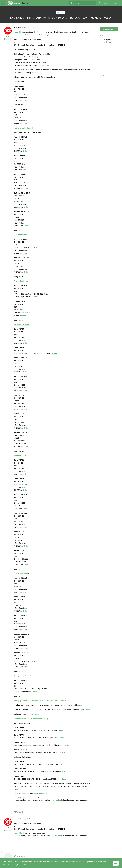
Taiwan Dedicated (21, 281)
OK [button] (116, 863)
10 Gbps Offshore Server (37, 714)
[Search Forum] (83, 3)
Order (25, 100)
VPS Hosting (56, 800)
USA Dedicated (20, 235)
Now (103, 76)
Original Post (106, 36)
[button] (31, 865)
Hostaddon (18, 32)
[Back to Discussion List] (3, 3)
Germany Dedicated (22, 324)
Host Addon (18, 798)
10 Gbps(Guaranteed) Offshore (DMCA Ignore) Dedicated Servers (40, 701)
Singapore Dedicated (22, 676)
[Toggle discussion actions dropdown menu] (116, 29)
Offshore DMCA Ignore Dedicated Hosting (31, 719)
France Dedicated (21, 574)
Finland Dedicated (21, 455)
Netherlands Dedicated (23, 128)
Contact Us (43, 794)
